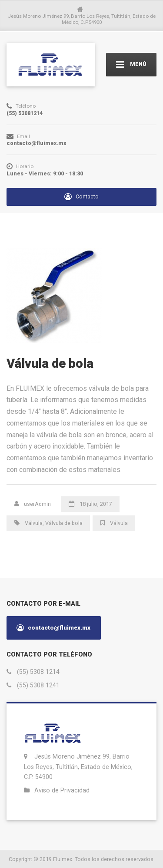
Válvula (34, 523)
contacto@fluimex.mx (53, 628)
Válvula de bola (64, 523)
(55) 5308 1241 (38, 685)
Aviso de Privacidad (62, 790)
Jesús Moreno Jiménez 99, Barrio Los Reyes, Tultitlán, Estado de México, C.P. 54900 (78, 767)
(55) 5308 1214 (38, 672)
